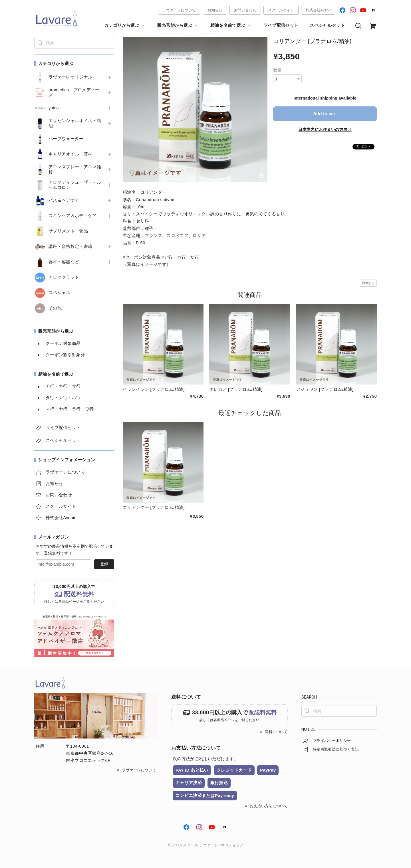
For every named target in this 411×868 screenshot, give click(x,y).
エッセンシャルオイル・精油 (75, 123)
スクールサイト (281, 10)
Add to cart (325, 114)
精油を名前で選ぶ (231, 26)
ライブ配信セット (281, 25)
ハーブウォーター (66, 139)
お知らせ (215, 10)
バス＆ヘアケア (64, 200)
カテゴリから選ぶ (125, 26)
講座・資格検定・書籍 (70, 246)
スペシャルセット (327, 25)
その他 (55, 308)
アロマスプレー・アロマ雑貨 (75, 169)
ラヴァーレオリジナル (70, 77)
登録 (104, 564)
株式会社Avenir (318, 10)
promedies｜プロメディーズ (74, 92)
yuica (54, 108)
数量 (277, 70)
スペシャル (60, 293)
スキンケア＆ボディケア (73, 216)
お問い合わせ (245, 10)
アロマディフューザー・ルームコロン (75, 185)
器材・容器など (64, 262)
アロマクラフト (64, 277)
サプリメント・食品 (68, 231)
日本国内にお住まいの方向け (325, 129)
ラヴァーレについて (179, 10)
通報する (368, 283)
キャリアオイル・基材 (70, 154)
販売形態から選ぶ (178, 26)
